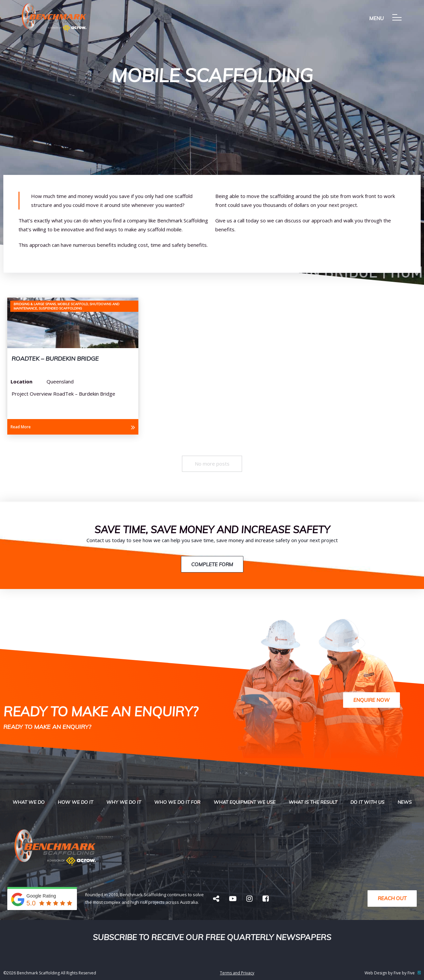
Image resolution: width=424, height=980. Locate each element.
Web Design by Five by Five (393, 973)
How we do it (75, 802)
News (405, 802)
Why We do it (124, 802)
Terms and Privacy (237, 973)
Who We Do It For (177, 802)
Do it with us (367, 802)
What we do (29, 802)
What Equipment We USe (245, 802)
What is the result (313, 802)
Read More (21, 427)
